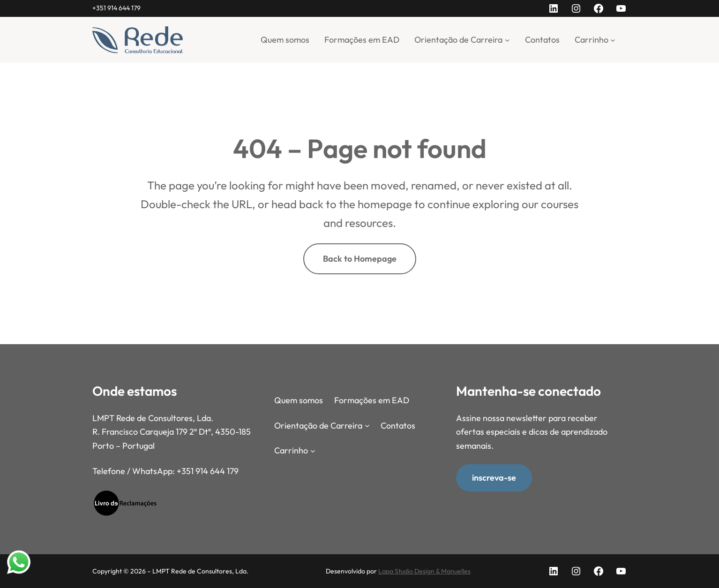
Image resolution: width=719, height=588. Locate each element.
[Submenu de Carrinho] (613, 40)
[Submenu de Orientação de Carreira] (507, 40)
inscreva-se (494, 477)
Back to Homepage (360, 259)
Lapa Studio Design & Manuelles (424, 571)
